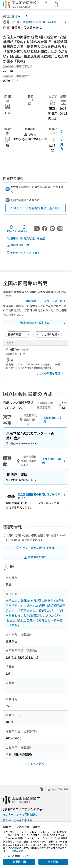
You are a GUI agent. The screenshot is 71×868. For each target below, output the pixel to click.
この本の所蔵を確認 (50, 374)
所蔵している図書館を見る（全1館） (35, 208)
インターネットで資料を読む (20, 814)
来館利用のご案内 (55, 420)
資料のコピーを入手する (18, 820)
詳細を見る (17, 851)
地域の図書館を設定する (44, 323)
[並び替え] (19, 334)
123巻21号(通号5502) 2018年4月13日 (37, 22)
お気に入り (12, 229)
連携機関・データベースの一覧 (46, 301)
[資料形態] (48, 334)
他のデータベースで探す (23, 253)
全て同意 (53, 862)
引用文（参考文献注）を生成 (26, 238)
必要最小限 (19, 862)
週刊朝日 (17, 16)
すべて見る (62, 140)
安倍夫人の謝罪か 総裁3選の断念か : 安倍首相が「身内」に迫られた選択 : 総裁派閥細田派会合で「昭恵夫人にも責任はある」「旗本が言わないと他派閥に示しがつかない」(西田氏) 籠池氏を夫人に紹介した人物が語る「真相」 (35, 613)
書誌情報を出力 (18, 245)
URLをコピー (24, 229)
